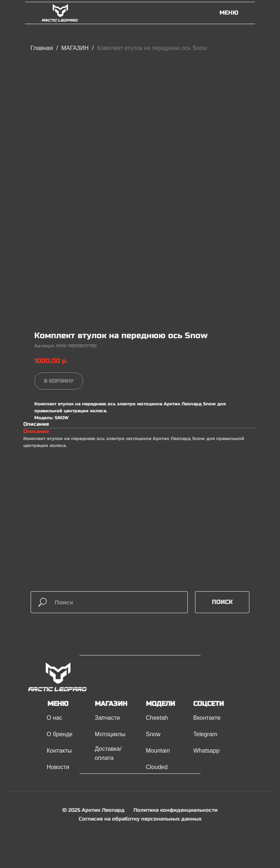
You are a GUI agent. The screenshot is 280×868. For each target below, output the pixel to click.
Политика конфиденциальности (176, 810)
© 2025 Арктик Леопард (94, 810)
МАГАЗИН (76, 48)
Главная (42, 48)
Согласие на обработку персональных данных (140, 819)
